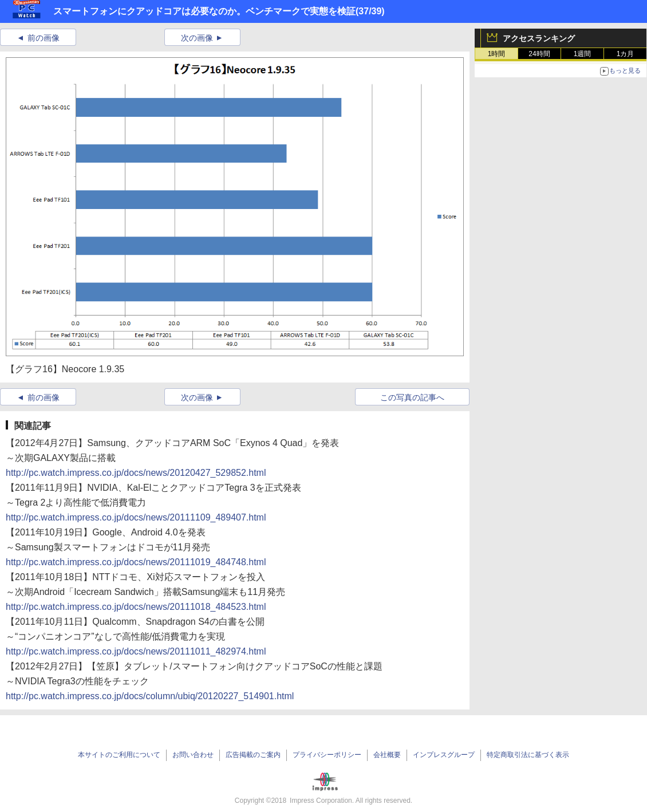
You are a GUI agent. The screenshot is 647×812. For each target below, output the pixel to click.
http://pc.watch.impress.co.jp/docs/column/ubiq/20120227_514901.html (150, 696)
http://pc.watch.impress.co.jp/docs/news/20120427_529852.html (136, 473)
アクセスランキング (539, 38)
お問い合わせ (193, 755)
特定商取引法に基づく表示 (528, 755)
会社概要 (387, 755)
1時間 (497, 54)
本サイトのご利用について (119, 755)
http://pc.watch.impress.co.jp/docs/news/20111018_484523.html (136, 607)
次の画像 (197, 38)
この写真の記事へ (412, 397)
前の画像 (44, 38)
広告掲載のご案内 (253, 755)
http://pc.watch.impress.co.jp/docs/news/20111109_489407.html (136, 517)
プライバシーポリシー (327, 755)
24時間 (539, 54)
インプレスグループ (444, 755)
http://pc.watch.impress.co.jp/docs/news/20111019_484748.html (136, 562)
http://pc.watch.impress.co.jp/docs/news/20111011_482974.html (136, 651)
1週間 (583, 54)
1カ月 (626, 54)
